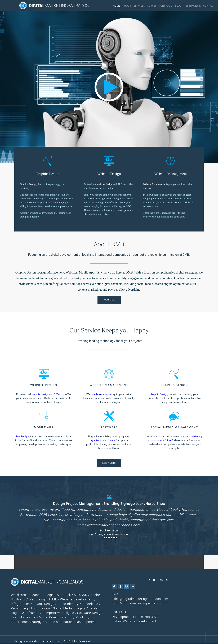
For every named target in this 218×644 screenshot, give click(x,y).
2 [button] (104, 538)
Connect (209, 6)
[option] (109, 515)
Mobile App (23, 437)
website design (105, 184)
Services (139, 6)
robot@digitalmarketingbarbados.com (140, 604)
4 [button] (109, 538)
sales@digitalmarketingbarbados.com (109, 525)
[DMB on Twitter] (114, 587)
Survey (152, 6)
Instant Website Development (134, 622)
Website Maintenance (154, 184)
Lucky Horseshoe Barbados (113, 535)
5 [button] (112, 538)
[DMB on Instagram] (127, 587)
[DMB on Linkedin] (133, 587)
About (127, 6)
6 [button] (114, 538)
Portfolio (166, 6)
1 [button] (102, 538)
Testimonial (192, 6)
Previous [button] (12, 517)
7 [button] (116, 538)
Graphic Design (28, 184)
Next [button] (206, 517)
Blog (178, 6)
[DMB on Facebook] (120, 587)
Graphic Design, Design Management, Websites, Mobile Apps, (56, 272)
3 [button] (107, 538)
